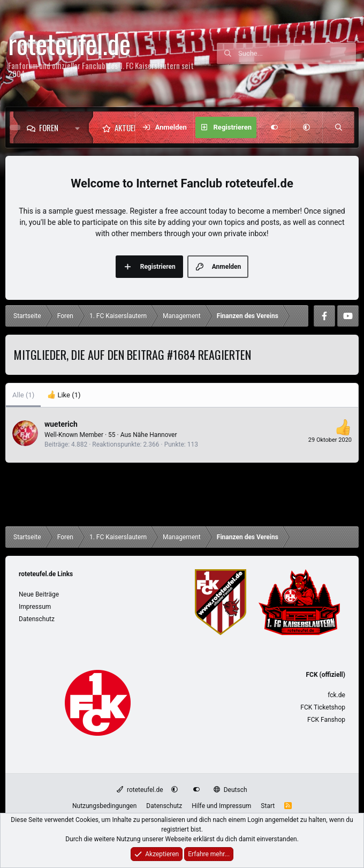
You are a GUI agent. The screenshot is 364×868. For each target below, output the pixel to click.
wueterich (61, 424)
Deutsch (230, 790)
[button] (80, 127)
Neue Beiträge (39, 594)
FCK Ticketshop (323, 707)
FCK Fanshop (326, 720)
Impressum (35, 607)
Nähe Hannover (155, 435)
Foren (49, 127)
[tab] (64, 395)
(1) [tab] (23, 395)
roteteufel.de (140, 790)
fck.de (336, 695)
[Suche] (297, 54)
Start (268, 806)
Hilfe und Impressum (221, 806)
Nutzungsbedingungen (104, 806)
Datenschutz (37, 619)
